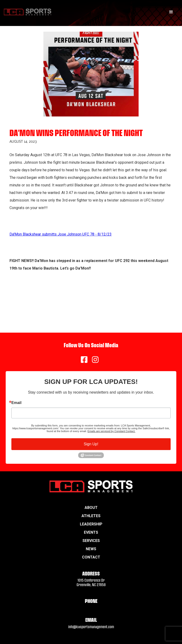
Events (91, 532)
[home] (27, 12)
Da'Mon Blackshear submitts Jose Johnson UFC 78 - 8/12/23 (61, 234)
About (91, 508)
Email (16, 403)
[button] (171, 12)
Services (91, 541)
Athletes (91, 516)
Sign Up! (91, 444)
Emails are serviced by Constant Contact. (111, 431)
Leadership (91, 524)
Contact (91, 557)
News (91, 549)
